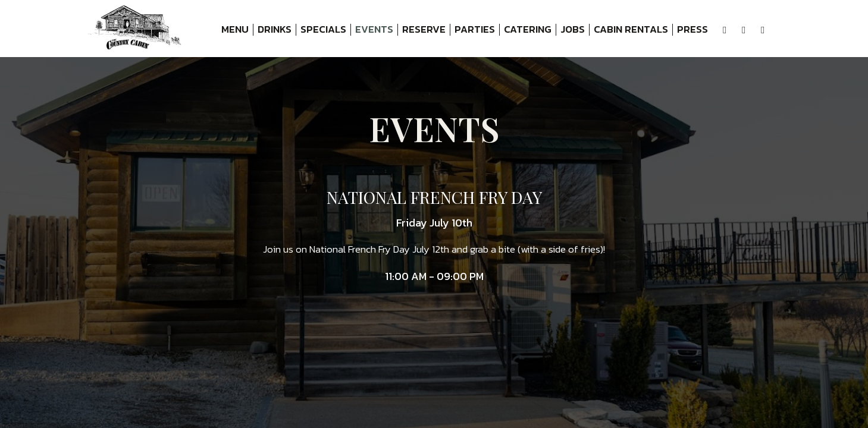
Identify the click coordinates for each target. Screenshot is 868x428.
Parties (475, 30)
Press (692, 30)
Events (374, 30)
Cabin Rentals (629, 30)
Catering (528, 30)
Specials (323, 30)
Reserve (424, 30)
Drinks (275, 30)
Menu (235, 30)
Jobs (573, 30)
